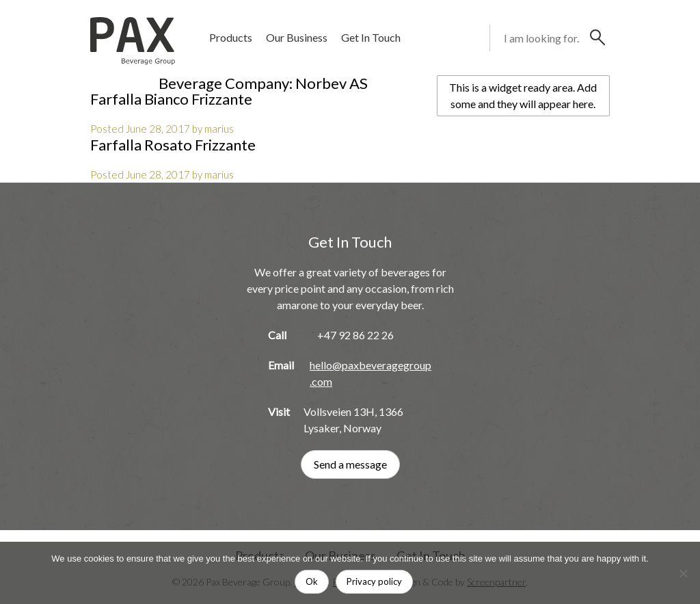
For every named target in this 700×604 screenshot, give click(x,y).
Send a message (350, 464)
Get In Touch (371, 37)
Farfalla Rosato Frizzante (173, 145)
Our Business (297, 37)
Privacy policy (374, 581)
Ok (312, 581)
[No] (683, 573)
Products (231, 37)
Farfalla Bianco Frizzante (171, 99)
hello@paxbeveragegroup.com (371, 373)
